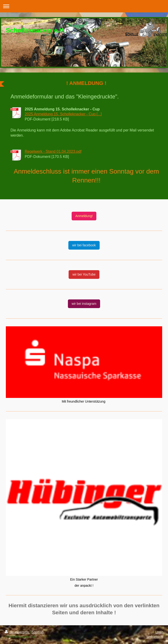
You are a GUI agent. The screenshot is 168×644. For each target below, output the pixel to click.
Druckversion (17, 632)
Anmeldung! (84, 216)
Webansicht (155, 637)
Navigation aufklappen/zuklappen (84, 6)
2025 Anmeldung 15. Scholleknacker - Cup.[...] (63, 114)
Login (159, 632)
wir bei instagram (84, 304)
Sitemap (37, 632)
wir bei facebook (84, 245)
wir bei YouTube (84, 274)
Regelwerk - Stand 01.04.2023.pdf (53, 151)
